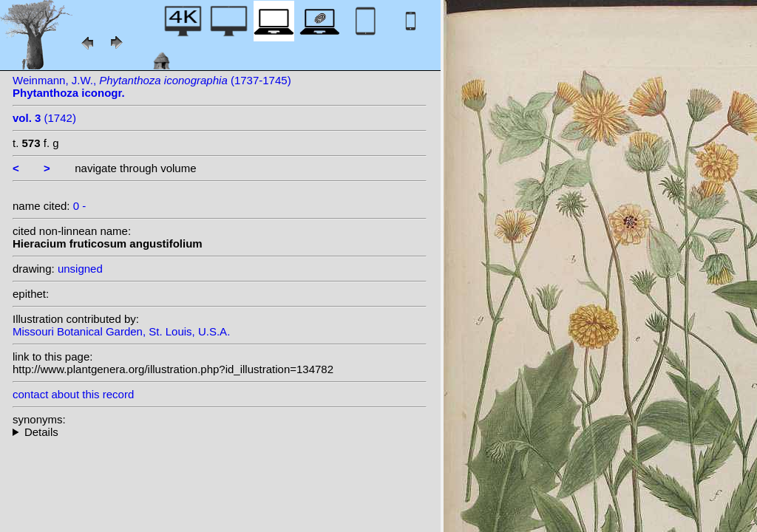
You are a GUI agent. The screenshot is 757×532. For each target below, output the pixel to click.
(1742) (44, 118)
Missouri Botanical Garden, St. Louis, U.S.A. (121, 331)
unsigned (80, 269)
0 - (80, 206)
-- (220, 432)
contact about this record (73, 394)
